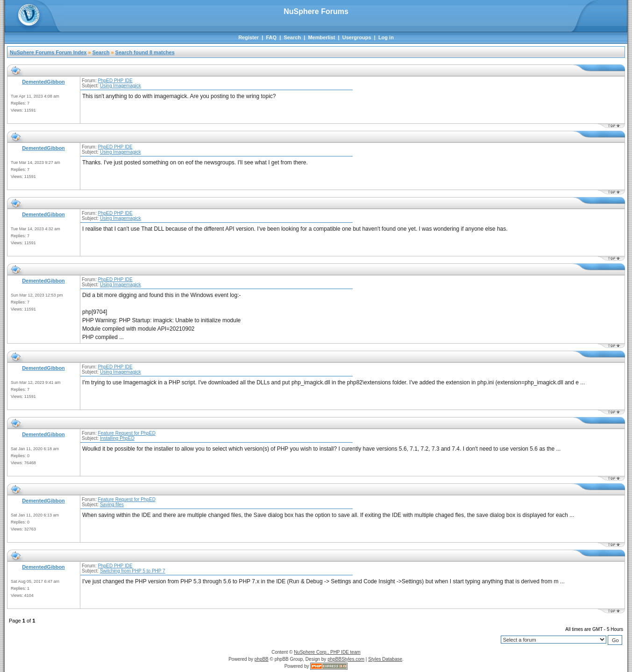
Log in (386, 37)
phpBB (262, 659)
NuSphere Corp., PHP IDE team (327, 652)
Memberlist (321, 37)
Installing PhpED (117, 438)
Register (249, 37)
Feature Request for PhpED (126, 433)
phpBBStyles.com (346, 659)
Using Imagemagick (121, 86)
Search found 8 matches (145, 52)
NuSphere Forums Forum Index (48, 52)
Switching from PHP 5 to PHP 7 (133, 571)
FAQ (271, 37)
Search (292, 37)
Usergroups (357, 37)
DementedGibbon (43, 82)
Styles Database (385, 659)
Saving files (112, 505)
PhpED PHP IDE (115, 81)
